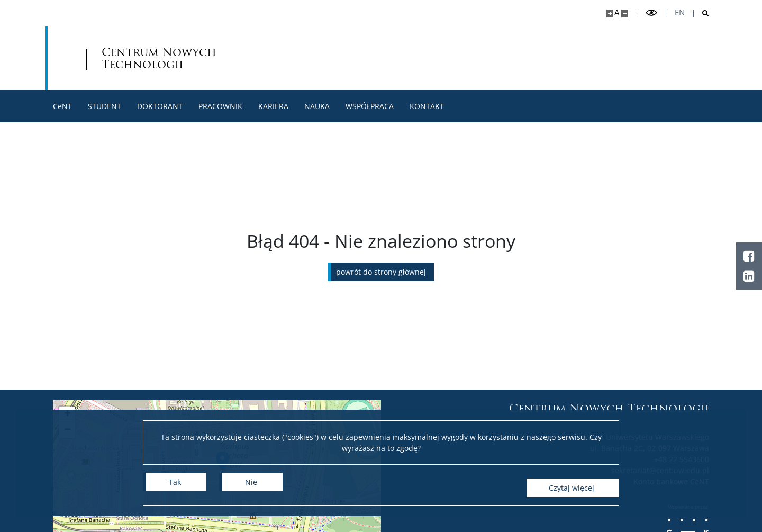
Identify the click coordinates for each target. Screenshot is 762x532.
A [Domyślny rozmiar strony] (617, 12)
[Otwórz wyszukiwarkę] (701, 13)
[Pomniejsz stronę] (625, 13)
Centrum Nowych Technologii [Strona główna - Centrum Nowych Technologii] (296, 58)
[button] (67, 414)
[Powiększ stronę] (610, 13)
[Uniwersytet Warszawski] (131, 58)
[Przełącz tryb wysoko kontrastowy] (651, 13)
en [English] (680, 12)
